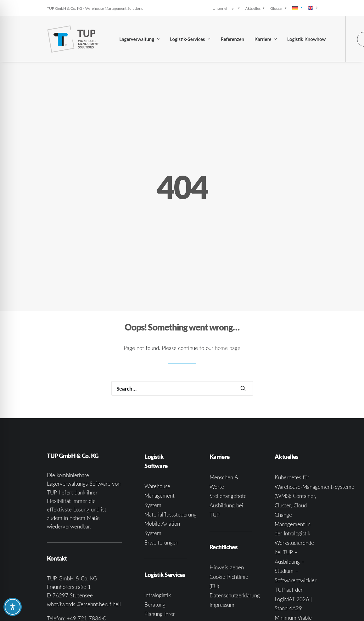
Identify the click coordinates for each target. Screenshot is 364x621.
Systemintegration (165, 595)
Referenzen (232, 39)
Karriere (266, 39)
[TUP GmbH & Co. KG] (73, 39)
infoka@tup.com (83, 571)
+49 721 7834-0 (87, 563)
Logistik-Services (190, 39)
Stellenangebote (228, 440)
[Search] (182, 333)
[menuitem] (227, 8)
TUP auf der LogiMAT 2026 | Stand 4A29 (293, 543)
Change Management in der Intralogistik (293, 469)
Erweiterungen (161, 487)
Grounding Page (228, 581)
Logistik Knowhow (307, 39)
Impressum (222, 549)
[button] (243, 333)
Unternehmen (226, 8)
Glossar (278, 8)
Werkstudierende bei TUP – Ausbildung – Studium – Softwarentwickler (296, 506)
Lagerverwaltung (139, 39)
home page (228, 292)
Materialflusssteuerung (171, 458)
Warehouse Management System (160, 440)
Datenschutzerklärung (235, 540)
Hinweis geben (227, 512)
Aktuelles (255, 8)
